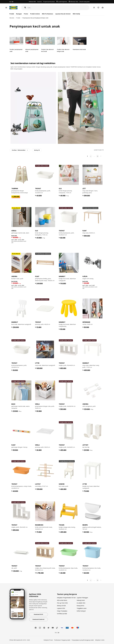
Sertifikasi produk (62, 614)
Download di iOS (38, 614)
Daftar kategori (81, 611)
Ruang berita (80, 606)
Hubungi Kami (81, 600)
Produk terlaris (35, 14)
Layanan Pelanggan (82, 598)
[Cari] (58, 8)
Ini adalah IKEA (81, 603)
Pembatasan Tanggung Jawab (62, 640)
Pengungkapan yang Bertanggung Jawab (83, 640)
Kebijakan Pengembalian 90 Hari (66, 598)
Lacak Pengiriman (63, 2)
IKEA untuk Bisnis (62, 600)
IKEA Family (76, 14)
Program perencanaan (49, 2)
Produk (18, 18)
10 (98, 156)
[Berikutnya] (101, 156)
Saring (37, 150)
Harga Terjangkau (62, 611)
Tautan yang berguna (67, 594)
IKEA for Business (48, 14)
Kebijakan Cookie (100, 640)
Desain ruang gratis (85, 2)
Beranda (12, 18)
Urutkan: (19, 150)
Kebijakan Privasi (48, 640)
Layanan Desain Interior (63, 14)
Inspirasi (40, 2)
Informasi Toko (74, 2)
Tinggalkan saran (82, 608)
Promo (26, 14)
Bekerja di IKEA (61, 606)
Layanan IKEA (61, 608)
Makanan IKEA (32, 2)
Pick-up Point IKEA (62, 603)
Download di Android (38, 619)
